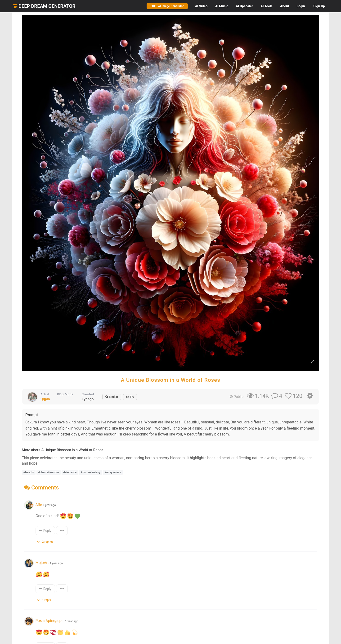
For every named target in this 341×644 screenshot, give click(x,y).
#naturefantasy (90, 472)
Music (222, 6)
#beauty (29, 472)
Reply (45, 531)
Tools (267, 6)
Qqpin (45, 399)
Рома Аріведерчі (50, 621)
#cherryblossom (49, 472)
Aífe (39, 505)
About (285, 6)
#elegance (70, 472)
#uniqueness (113, 472)
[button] (47, 541)
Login (301, 6)
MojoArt (43, 563)
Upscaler (244, 6)
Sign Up (319, 6)
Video (201, 6)
